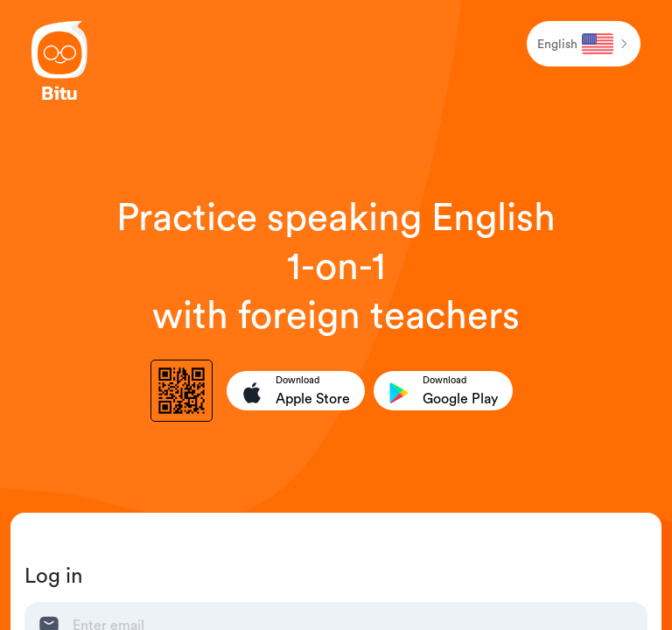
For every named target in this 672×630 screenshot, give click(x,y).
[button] (584, 44)
